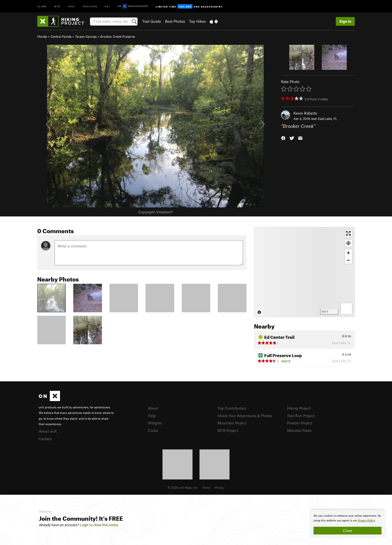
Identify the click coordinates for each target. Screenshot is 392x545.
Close (347, 530)
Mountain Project (232, 423)
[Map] (304, 272)
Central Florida (61, 37)
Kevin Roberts (305, 113)
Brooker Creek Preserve (118, 37)
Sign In (345, 21)
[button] (283, 138)
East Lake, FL (327, 119)
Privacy (219, 487)
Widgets (155, 423)
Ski (107, 6)
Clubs (153, 430)
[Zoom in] (348, 253)
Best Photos (175, 21)
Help (152, 416)
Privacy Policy (366, 521)
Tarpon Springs (86, 37)
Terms (206, 487)
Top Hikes (197, 21)
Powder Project (300, 423)
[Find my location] (348, 243)
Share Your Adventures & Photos (245, 416)
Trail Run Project (301, 416)
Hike (71, 6)
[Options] (346, 309)
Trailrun (90, 6)
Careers (45, 439)
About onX (48, 431)
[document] (347, 524)
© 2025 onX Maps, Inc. (183, 487)
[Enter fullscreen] (348, 233)
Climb (42, 6)
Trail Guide (152, 21)
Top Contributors (232, 408)
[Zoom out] (348, 260)
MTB (57, 6)
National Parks (299, 430)
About (153, 408)
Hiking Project (299, 408)
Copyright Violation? (155, 212)
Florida (42, 37)
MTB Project (228, 430)
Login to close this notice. (99, 525)
